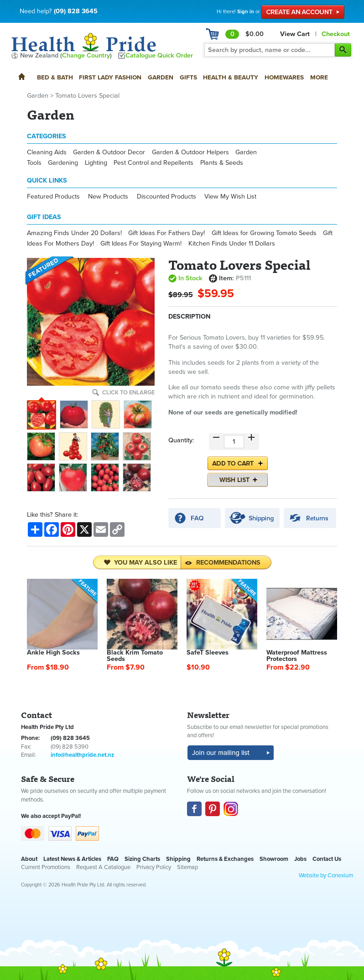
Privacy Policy (154, 867)
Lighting (96, 163)
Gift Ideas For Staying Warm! (141, 244)
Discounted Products (166, 197)
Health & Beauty (231, 77)
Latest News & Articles (72, 859)
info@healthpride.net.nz (82, 755)
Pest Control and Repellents (153, 163)
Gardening (63, 163)
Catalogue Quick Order (159, 55)
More (319, 77)
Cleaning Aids (47, 152)
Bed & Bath (55, 77)
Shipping (178, 859)
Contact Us (327, 859)
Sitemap (187, 867)
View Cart (295, 34)
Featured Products (53, 197)
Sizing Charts (142, 859)
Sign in (246, 12)
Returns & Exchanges (225, 859)
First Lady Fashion (110, 77)
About (29, 859)
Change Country (86, 55)
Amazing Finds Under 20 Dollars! (74, 233)
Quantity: (181, 440)
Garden (161, 77)
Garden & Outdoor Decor (109, 152)
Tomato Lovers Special (87, 96)
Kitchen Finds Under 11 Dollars (232, 244)
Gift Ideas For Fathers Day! (166, 233)
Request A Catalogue (103, 867)
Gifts (188, 77)
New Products (108, 197)
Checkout (336, 34)
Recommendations (222, 563)
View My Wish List (230, 197)
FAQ (113, 859)
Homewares (284, 77)
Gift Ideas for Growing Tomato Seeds (264, 233)
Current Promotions (46, 867)
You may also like (140, 563)
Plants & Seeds (222, 163)
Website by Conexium (326, 875)
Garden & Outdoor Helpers (190, 152)
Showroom (274, 859)
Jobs (300, 859)
